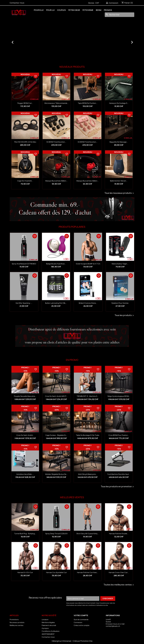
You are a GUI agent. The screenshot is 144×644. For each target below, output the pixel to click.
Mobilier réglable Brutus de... (56, 474)
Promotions (14, 620)
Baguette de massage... (119, 142)
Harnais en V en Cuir (25, 572)
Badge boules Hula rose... (56, 264)
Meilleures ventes (17, 625)
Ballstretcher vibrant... (119, 181)
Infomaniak (67, 641)
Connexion (78, 622)
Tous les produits (125, 315)
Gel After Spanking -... (24, 303)
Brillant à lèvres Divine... (88, 303)
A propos (45, 628)
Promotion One (86, 641)
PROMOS (108, 10)
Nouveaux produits (17, 622)
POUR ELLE (39, 10)
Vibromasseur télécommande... (56, 103)
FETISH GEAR (74, 10)
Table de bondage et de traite (88, 435)
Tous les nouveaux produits (119, 193)
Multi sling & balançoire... (88, 474)
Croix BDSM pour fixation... (119, 435)
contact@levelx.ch (113, 626)
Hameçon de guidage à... (119, 103)
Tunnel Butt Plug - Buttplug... (25, 534)
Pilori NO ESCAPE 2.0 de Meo (25, 142)
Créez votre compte (82, 625)
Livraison (45, 620)
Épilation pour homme (120, 303)
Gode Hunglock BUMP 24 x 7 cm (88, 264)
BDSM (99, 10)
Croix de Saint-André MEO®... (56, 396)
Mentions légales (48, 622)
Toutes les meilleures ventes (119, 585)
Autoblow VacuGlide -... (25, 474)
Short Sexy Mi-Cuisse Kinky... (88, 534)
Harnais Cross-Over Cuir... (119, 572)
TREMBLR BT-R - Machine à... (88, 396)
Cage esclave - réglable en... (56, 435)
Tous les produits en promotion (118, 487)
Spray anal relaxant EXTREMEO (24, 264)
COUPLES (61, 10)
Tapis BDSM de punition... (88, 103)
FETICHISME (88, 10)
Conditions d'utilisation (51, 631)
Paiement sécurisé (49, 625)
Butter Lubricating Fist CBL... (56, 303)
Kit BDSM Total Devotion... (56, 142)
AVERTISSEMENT (48, 634)
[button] (19, 41)
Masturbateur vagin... (120, 264)
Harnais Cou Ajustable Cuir (56, 572)
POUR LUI (50, 10)
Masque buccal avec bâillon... (56, 181)
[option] (72, 41)
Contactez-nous (17, 3)
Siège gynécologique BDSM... (119, 396)
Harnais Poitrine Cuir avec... (88, 572)
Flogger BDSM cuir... (25, 103)
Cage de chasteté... (25, 181)
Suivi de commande (81, 620)
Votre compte (81, 615)
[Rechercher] (119, 15)
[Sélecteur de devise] (98, 3)
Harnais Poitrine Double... (119, 534)
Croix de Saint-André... (25, 435)
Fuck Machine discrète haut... (119, 474)
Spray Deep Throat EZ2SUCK (56, 534)
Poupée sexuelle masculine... (25, 396)
